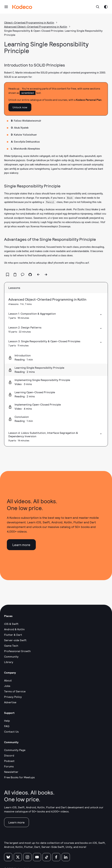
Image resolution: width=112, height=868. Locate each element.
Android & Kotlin (14, 629)
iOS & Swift (11, 624)
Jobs (7, 686)
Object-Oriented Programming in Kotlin (29, 22)
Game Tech (11, 646)
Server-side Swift (15, 640)
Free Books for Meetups (19, 777)
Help (7, 721)
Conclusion (22, 417)
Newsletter (11, 772)
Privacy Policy (13, 697)
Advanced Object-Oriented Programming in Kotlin (36, 27)
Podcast (9, 761)
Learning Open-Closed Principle (35, 392)
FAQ (7, 726)
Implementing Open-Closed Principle (38, 404)
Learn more (21, 545)
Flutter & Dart (13, 635)
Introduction (23, 355)
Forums (9, 766)
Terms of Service (15, 691)
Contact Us (11, 731)
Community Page (15, 750)
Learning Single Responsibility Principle (39, 368)
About (8, 680)
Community (11, 656)
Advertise (10, 702)
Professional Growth (17, 651)
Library (9, 662)
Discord (9, 755)
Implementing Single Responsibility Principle (42, 380)
